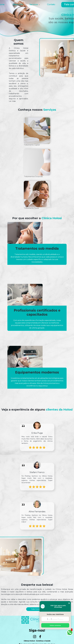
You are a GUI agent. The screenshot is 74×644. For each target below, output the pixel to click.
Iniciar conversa (55, 625)
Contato (51, 5)
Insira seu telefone (55, 614)
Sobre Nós (18, 5)
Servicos (34, 5)
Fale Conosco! (37, 609)
